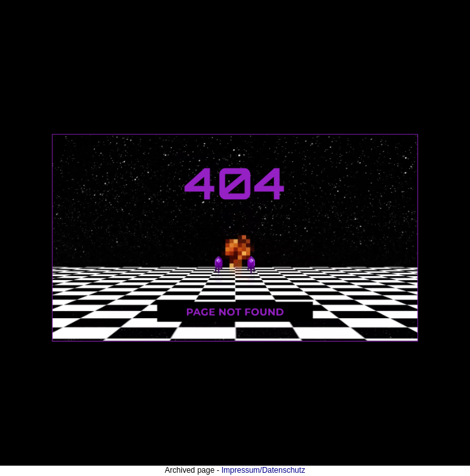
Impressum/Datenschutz (263, 470)
